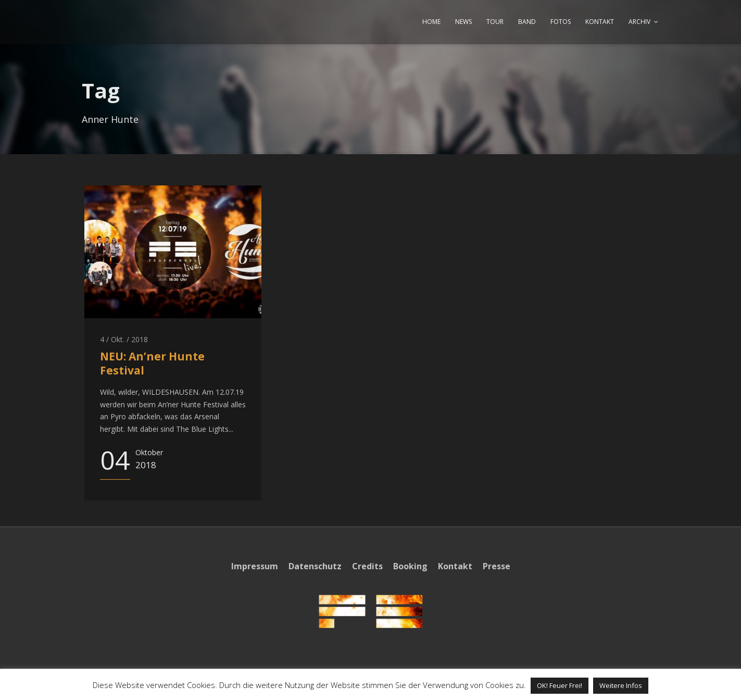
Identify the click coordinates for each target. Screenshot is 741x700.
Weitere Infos (621, 685)
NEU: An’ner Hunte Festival (152, 363)
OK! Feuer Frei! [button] (560, 685)
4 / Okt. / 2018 (124, 339)
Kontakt (455, 566)
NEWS (463, 22)
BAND (527, 22)
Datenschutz (315, 566)
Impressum (255, 566)
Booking (410, 566)
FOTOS (561, 22)
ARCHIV (639, 22)
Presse (497, 566)
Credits (367, 566)
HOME (431, 22)
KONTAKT (600, 22)
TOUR (495, 22)
